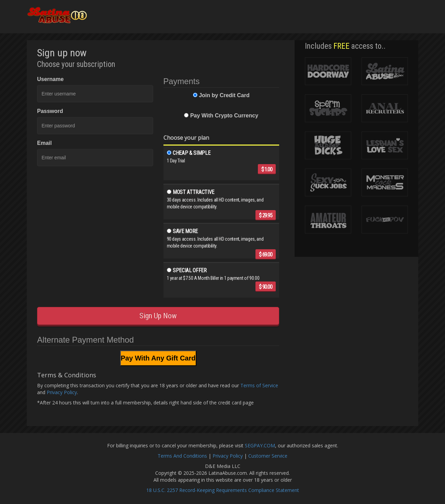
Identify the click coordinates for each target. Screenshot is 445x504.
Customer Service (268, 456)
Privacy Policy (62, 392)
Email (44, 143)
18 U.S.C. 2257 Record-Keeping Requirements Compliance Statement (223, 490)
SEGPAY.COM (260, 445)
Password (50, 111)
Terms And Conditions (182, 456)
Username (50, 79)
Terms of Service (259, 385)
